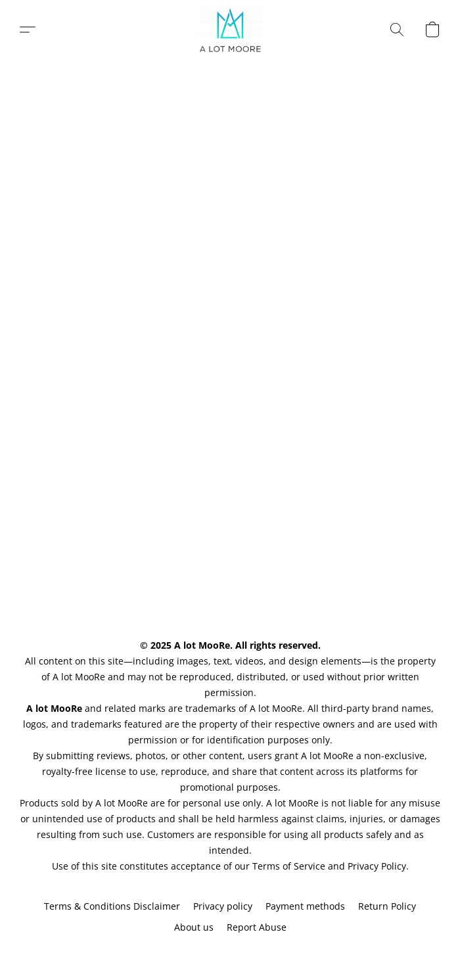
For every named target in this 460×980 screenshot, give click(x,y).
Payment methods (305, 906)
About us (194, 927)
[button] (230, 30)
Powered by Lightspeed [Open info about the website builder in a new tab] (230, 951)
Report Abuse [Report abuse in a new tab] (257, 927)
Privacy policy (223, 906)
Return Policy (387, 906)
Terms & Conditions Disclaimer (112, 906)
